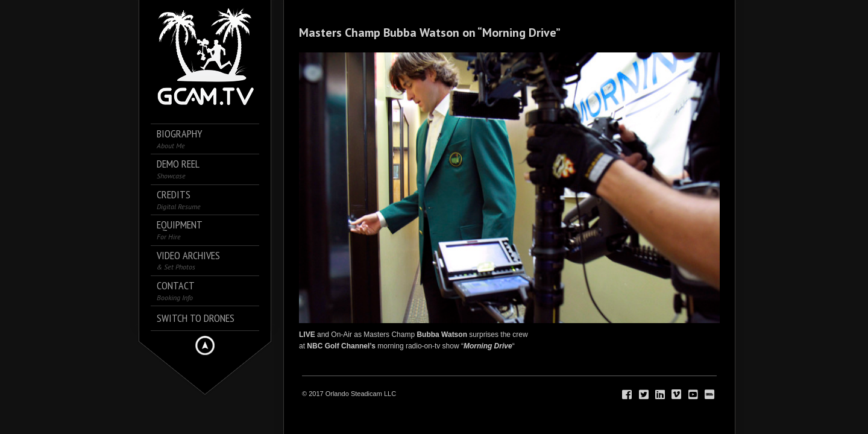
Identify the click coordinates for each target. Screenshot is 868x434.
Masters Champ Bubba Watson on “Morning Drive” (430, 33)
